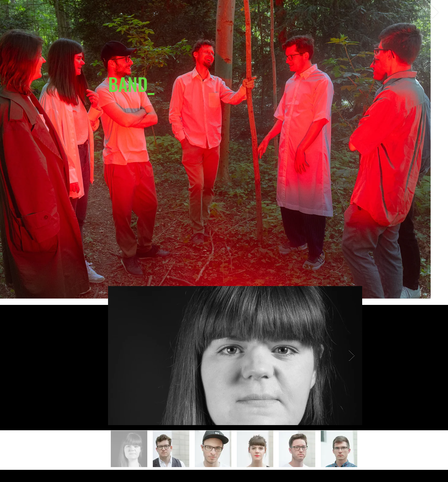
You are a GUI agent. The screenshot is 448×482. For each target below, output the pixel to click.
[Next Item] (352, 356)
